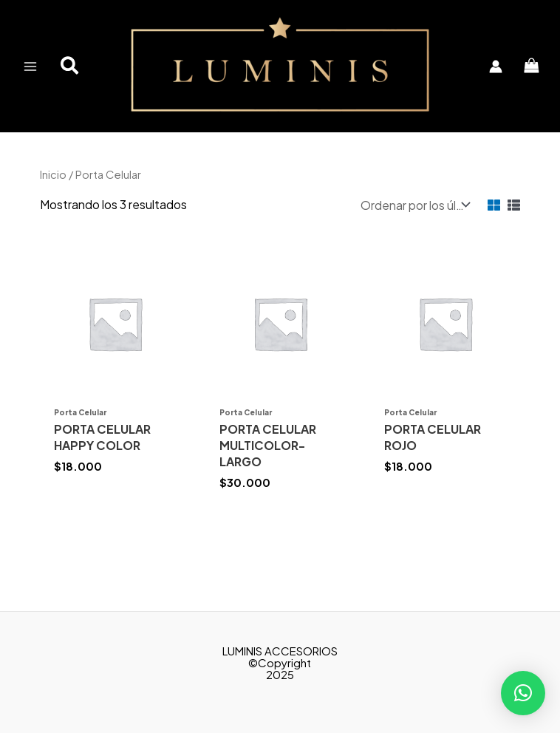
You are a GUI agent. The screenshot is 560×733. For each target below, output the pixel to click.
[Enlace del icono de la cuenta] (496, 67)
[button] (70, 67)
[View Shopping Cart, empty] (531, 66)
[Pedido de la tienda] (414, 205)
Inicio (53, 174)
